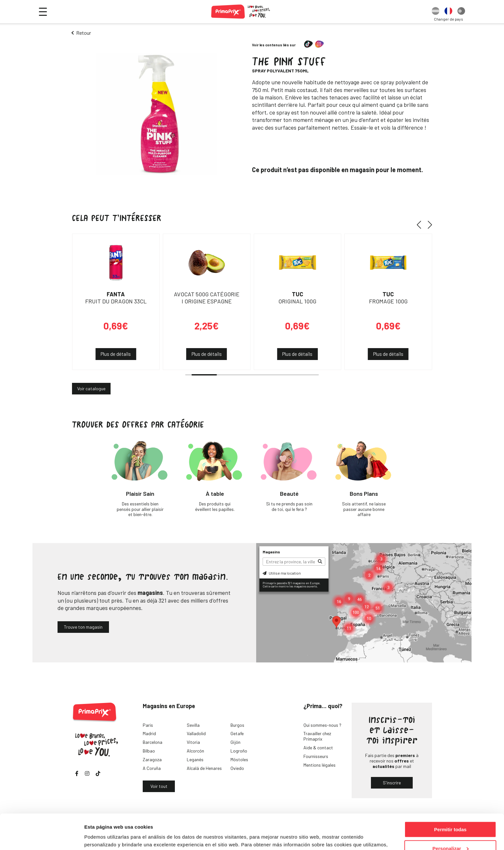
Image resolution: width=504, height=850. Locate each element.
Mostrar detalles (103, 837)
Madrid (149, 733)
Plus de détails (116, 354)
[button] (421, 225)
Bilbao (149, 751)
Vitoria (193, 742)
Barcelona (153, 742)
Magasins (271, 552)
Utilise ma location (282, 573)
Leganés (195, 759)
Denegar (450, 834)
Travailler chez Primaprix (317, 736)
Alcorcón (195, 751)
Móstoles (239, 759)
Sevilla (193, 725)
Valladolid (196, 733)
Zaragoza (152, 759)
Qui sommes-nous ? (322, 725)
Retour (84, 33)
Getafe (237, 733)
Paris (148, 725)
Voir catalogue (91, 388)
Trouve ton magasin (83, 627)
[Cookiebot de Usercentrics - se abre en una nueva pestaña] (42, 837)
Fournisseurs (316, 756)
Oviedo (237, 768)
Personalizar (450, 815)
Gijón (235, 742)
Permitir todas (450, 796)
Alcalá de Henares (204, 768)
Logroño (239, 751)
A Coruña (152, 768)
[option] (436, 12)
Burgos (237, 725)
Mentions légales (319, 765)
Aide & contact (318, 748)
